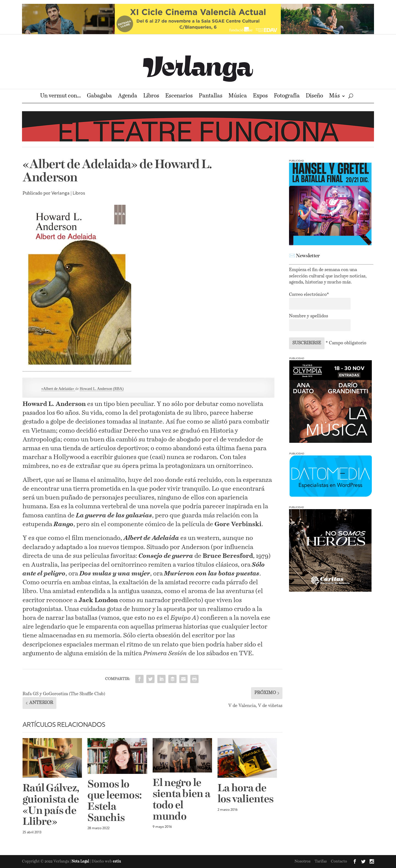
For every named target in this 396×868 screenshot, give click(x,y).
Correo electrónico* (309, 295)
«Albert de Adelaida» (58, 389)
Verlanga (61, 193)
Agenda (128, 96)
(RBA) (118, 389)
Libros (151, 96)
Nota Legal (81, 862)
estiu (117, 862)
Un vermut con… (61, 96)
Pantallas (211, 96)
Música (238, 96)
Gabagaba (99, 96)
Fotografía (287, 96)
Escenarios (179, 96)
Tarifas (321, 861)
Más (335, 96)
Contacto (339, 861)
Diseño (314, 96)
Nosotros (302, 861)
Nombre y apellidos (309, 316)
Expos (260, 96)
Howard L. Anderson (96, 389)
